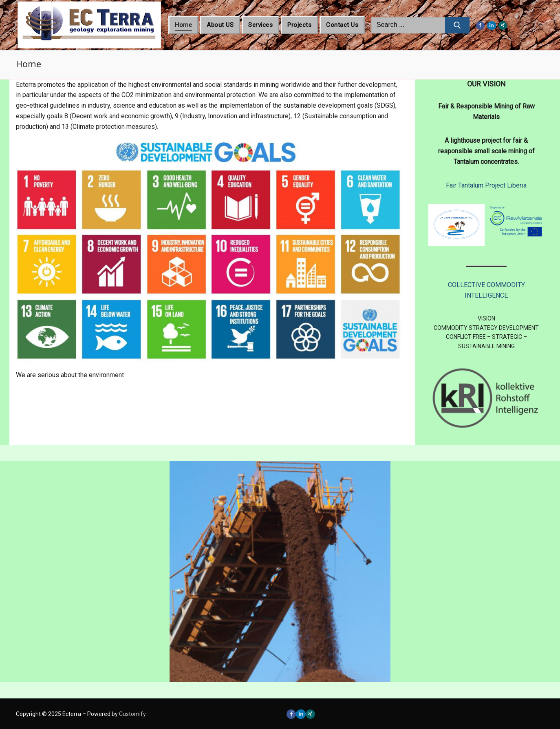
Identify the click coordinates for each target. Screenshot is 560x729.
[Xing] (503, 26)
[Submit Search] (457, 25)
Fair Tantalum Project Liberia (486, 185)
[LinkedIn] (492, 26)
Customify (132, 714)
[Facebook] (481, 26)
